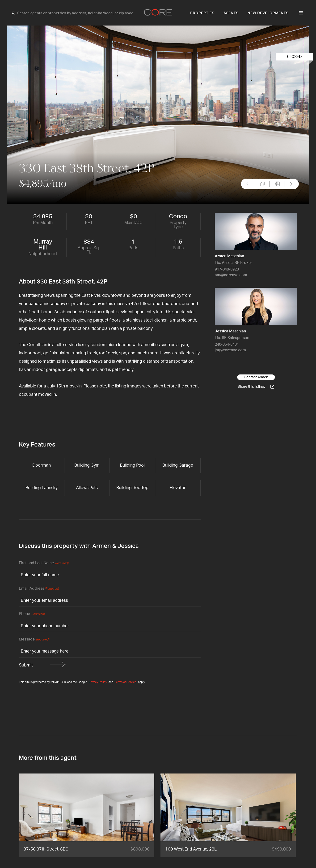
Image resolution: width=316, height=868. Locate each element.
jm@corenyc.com (230, 350)
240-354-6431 (227, 344)
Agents (231, 13)
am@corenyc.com (231, 275)
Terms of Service (126, 682)
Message (34, 640)
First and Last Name (44, 563)
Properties (202, 13)
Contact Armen (256, 377)
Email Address (39, 589)
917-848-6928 (227, 269)
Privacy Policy (98, 682)
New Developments (268, 13)
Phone (32, 614)
